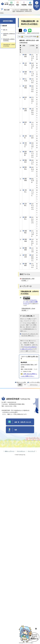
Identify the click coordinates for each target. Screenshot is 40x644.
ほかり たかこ (33, 162)
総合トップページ (10, 451)
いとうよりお (32, 250)
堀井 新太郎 (25, 153)
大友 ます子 (25, 145)
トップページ (16, 10)
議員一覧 (5, 30)
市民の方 (11, 5)
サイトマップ (32, 451)
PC (25, 385)
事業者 (30, 5)
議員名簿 (5, 26)
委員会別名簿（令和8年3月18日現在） (9, 40)
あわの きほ (33, 180)
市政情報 (24, 5)
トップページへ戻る (34, 382)
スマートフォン (34, 385)
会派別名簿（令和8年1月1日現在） (9, 34)
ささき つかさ (33, 81)
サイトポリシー (21, 451)
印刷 (20, 37)
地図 (16, 430)
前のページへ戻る (21, 382)
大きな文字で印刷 (31, 37)
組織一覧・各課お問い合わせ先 (23, 422)
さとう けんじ (33, 265)
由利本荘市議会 (24, 10)
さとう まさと (33, 74)
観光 (18, 5)
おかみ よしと (33, 169)
